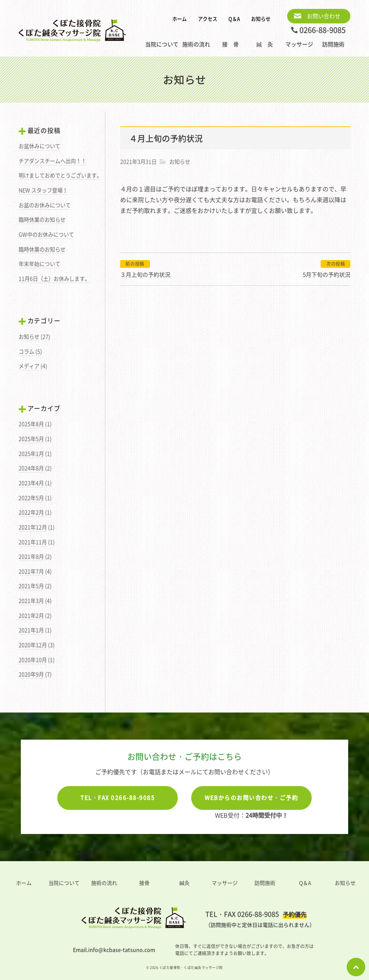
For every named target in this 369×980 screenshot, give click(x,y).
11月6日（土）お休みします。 (54, 279)
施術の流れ (196, 44)
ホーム (179, 19)
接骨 (144, 883)
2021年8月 (31, 556)
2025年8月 (31, 424)
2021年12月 (33, 527)
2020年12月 (33, 645)
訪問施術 (333, 44)
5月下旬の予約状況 (327, 275)
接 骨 (230, 44)
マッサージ (299, 44)
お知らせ (261, 19)
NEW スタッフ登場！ (43, 190)
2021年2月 (31, 616)
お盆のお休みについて (45, 205)
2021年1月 (31, 630)
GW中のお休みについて (46, 234)
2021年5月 (31, 586)
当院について (162, 44)
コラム (26, 351)
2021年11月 (33, 542)
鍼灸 (184, 883)
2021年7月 (31, 571)
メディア (29, 366)
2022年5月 (31, 498)
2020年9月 (31, 674)
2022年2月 (31, 512)
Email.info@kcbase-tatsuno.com (114, 950)
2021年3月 (31, 601)
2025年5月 (31, 439)
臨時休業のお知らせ (42, 220)
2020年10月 (33, 660)
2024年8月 (31, 468)
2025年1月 (31, 454)
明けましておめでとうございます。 (60, 175)
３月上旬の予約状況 (145, 275)
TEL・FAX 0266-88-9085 (118, 798)
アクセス (208, 19)
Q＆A (234, 19)
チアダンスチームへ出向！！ (52, 161)
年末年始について (39, 264)
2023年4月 (31, 483)
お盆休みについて (39, 146)
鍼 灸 (265, 44)
